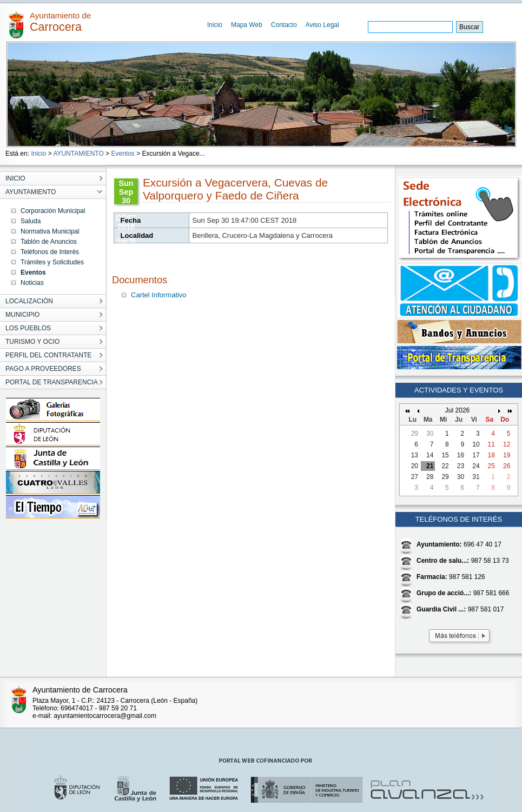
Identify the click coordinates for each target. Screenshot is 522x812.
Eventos (123, 154)
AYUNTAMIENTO (78, 154)
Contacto (284, 25)
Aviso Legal (322, 25)
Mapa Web (247, 25)
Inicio (215, 25)
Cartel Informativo (159, 295)
